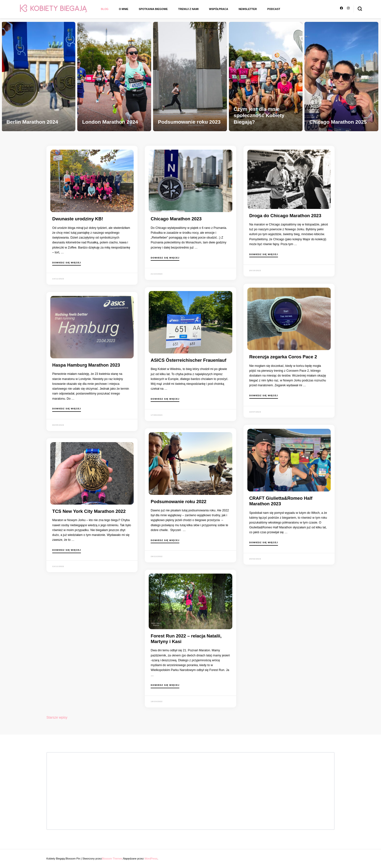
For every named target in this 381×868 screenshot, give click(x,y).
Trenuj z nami (188, 9)
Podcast (274, 9)
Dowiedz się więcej (67, 263)
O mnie (124, 9)
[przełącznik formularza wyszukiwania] (360, 9)
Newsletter (248, 9)
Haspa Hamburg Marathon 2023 (86, 365)
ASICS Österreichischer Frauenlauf (188, 360)
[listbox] (190, 75)
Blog (105, 9)
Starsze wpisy (57, 717)
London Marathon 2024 (110, 122)
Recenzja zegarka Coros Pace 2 (283, 357)
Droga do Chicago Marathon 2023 (285, 216)
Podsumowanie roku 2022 (178, 502)
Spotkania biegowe (153, 9)
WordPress (151, 859)
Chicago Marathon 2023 (176, 219)
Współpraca (219, 9)
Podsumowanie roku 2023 (189, 122)
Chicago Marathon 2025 (338, 122)
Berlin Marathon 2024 (32, 122)
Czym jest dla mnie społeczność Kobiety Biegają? (259, 115)
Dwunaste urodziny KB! (78, 219)
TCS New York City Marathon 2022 (89, 511)
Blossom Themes (112, 859)
